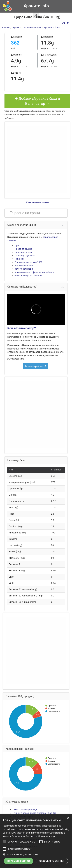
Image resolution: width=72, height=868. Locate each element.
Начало (6, 28)
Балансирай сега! (36, 366)
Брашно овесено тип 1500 (28, 262)
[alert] (36, 841)
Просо (18, 245)
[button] (36, 854)
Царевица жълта (24, 252)
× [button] (68, 818)
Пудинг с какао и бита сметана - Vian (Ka (34, 813)
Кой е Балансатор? (22, 328)
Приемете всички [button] (19, 861)
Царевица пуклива (25, 255)
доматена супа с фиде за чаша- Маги (34, 272)
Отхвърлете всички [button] (52, 861)
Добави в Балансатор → (37, 101)
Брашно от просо (24, 266)
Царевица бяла (52, 28)
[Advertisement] (34, 160)
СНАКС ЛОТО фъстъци (25, 810)
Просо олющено (23, 249)
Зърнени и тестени (32, 28)
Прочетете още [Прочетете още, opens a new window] (47, 836)
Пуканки (19, 259)
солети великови (24, 269)
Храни (16, 28)
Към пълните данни (37, 202)
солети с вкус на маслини (28, 276)
